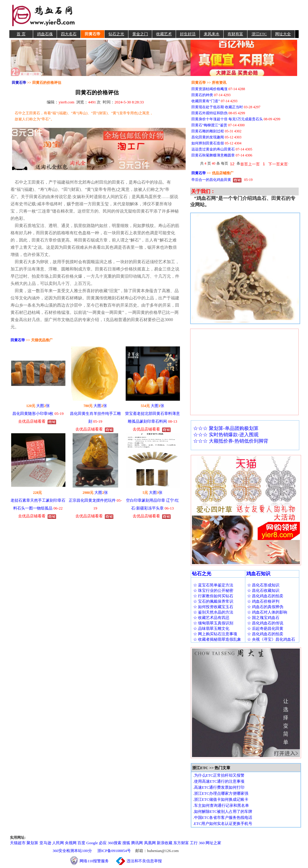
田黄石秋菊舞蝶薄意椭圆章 (213, 155)
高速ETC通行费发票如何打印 (219, 787)
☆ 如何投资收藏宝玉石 (213, 607)
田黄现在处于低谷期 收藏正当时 (217, 107)
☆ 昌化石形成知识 (263, 585)
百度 (81, 843)
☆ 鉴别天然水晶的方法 (213, 612)
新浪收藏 (165, 843)
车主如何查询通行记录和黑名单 (222, 805)
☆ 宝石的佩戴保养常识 (213, 601)
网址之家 (213, 843)
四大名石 (69, 34)
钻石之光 (116, 34)
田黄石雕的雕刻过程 (208, 131)
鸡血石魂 (45, 34)
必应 (103, 843)
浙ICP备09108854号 (114, 851)
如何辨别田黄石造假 (208, 143)
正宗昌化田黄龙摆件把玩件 (92, 500)
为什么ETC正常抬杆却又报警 (219, 775)
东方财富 (181, 843)
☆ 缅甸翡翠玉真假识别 (213, 623)
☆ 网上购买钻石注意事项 (215, 634)
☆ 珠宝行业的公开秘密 (213, 590)
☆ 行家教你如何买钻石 (213, 596)
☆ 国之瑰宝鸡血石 (263, 618)
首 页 (21, 34)
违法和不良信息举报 (144, 861)
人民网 (58, 843)
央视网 (71, 843)
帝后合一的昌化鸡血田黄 (211, 180)
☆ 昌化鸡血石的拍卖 (265, 596)
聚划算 (32, 843)
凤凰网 (150, 843)
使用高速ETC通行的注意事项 (219, 781)
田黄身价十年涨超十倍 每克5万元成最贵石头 (227, 119)
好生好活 (188, 34)
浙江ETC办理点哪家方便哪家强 (221, 793)
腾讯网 (137, 843)
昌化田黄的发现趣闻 (208, 137)
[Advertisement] (188, 15)
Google (92, 843)
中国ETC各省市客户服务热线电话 (223, 817)
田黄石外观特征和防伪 (209, 113)
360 (202, 843)
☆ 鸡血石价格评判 (263, 601)
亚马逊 (45, 843)
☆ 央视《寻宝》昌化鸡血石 (271, 639)
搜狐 (126, 843)
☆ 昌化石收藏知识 (263, 590)
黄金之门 (140, 34)
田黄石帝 (93, 34)
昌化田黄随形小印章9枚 (33, 413)
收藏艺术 (164, 34)
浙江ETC (259, 34)
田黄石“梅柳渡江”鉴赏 (209, 125)
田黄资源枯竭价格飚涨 (209, 89)
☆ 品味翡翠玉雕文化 (211, 628)
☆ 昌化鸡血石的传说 (265, 623)
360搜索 (115, 843)
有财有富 (235, 34)
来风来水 (212, 34)
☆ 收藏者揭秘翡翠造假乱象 (217, 639)
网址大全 (283, 34)
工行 (194, 843)
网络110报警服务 (97, 861)
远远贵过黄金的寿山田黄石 (213, 149)
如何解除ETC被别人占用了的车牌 (223, 811)
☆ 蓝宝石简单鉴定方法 (213, 585)
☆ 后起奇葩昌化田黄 (265, 628)
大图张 (43, 406)
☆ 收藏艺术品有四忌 (211, 618)
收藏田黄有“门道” (206, 101)
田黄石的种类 (202, 95)
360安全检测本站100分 (72, 851)
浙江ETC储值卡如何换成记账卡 (221, 799)
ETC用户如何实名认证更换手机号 (223, 824)
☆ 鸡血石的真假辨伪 (265, 607)
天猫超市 (18, 843)
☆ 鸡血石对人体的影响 (267, 612)
